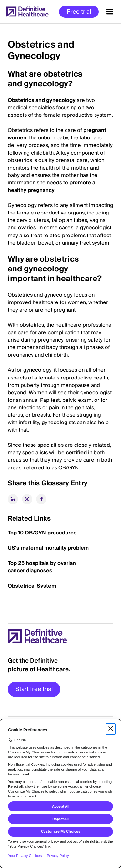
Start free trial (34, 689)
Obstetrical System (32, 586)
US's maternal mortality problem (48, 548)
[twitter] (27, 499)
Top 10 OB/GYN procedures (42, 533)
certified (77, 453)
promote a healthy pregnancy (51, 187)
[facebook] (41, 499)
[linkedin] (13, 499)
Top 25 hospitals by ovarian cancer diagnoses (42, 567)
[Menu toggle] (110, 12)
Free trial (79, 12)
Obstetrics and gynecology (42, 100)
